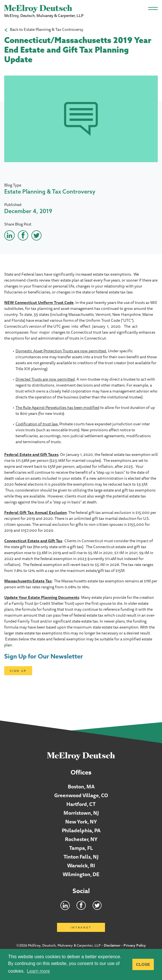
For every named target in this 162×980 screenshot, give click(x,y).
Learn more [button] (38, 971)
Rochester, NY (81, 839)
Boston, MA (81, 786)
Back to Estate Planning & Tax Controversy (47, 30)
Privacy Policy (135, 945)
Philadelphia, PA (81, 830)
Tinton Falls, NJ (81, 857)
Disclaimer (112, 945)
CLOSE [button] (143, 964)
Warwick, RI (81, 865)
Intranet (81, 927)
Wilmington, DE (81, 874)
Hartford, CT (81, 804)
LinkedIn (65, 905)
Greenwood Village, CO (81, 795)
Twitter (97, 905)
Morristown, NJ (81, 813)
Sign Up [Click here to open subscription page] (18, 671)
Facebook (81, 905)
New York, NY (81, 822)
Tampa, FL (81, 848)
